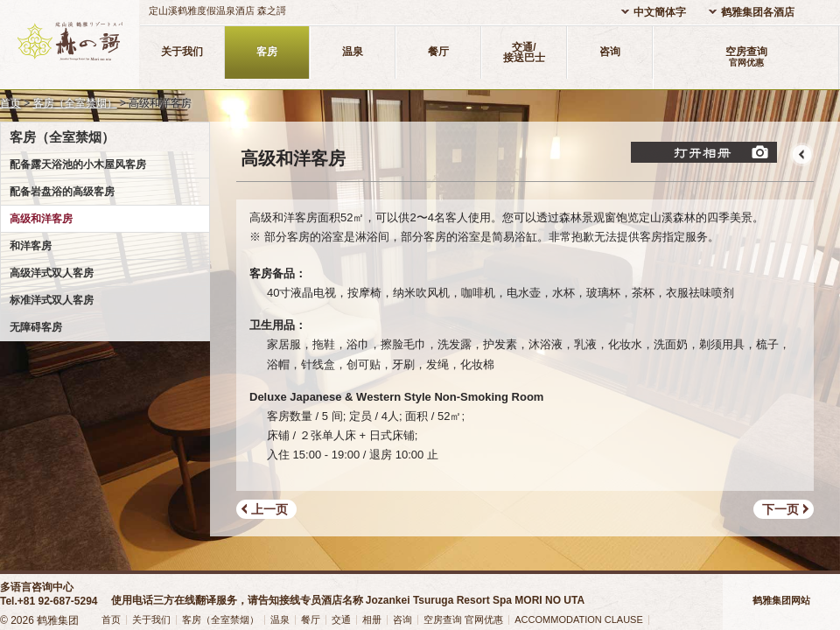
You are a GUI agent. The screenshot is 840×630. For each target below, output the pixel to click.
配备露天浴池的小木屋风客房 (78, 164)
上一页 (269, 509)
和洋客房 (31, 246)
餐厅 (438, 52)
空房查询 (746, 56)
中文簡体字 (660, 12)
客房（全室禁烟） (75, 103)
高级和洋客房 (41, 219)
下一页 (780, 509)
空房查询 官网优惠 (463, 619)
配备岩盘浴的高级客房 (62, 192)
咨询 (610, 52)
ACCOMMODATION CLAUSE (578, 619)
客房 (267, 52)
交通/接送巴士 (524, 52)
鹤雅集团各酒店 (758, 12)
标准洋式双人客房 (52, 300)
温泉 (353, 52)
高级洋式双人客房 (52, 273)
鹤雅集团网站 (781, 600)
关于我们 (182, 52)
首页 (10, 103)
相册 (372, 619)
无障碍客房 (36, 327)
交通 (341, 619)
